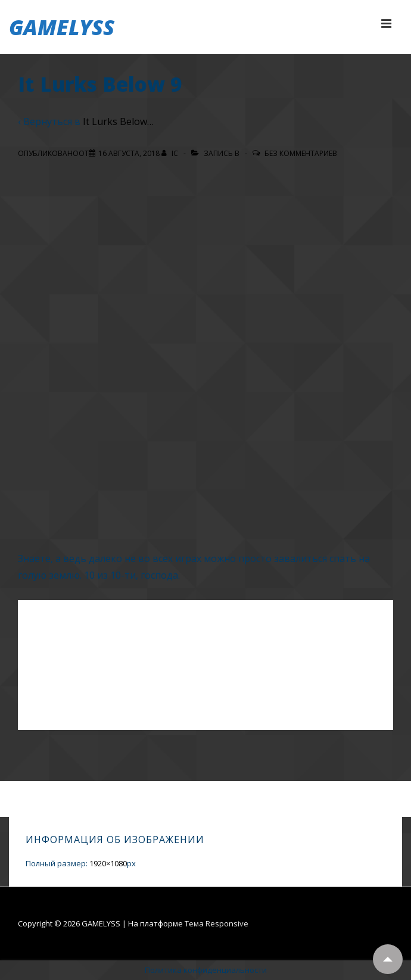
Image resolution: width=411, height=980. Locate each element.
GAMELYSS (62, 27)
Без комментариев (301, 153)
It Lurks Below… (118, 121)
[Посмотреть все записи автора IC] (171, 153)
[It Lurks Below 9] (129, 153)
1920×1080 (108, 863)
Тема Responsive (217, 923)
